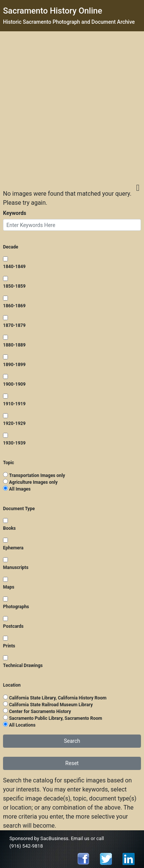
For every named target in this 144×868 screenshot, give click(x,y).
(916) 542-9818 (26, 846)
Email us (80, 838)
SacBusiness (54, 838)
